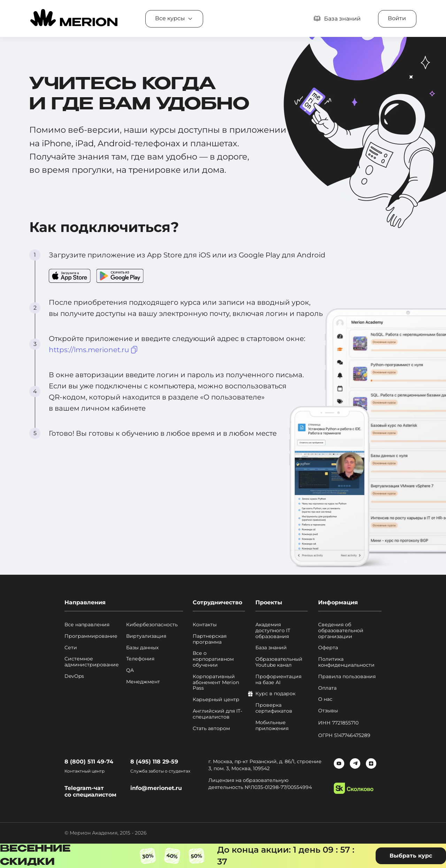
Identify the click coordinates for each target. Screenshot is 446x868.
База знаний (271, 648)
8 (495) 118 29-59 (154, 762)
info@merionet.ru (156, 788)
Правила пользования (347, 677)
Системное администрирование (92, 662)
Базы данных (142, 648)
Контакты (205, 625)
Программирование (91, 636)
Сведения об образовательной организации (341, 630)
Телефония (140, 659)
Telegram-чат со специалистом (90, 791)
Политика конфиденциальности (346, 662)
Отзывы (328, 711)
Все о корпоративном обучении (213, 659)
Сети (71, 648)
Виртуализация (146, 636)
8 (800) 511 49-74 (89, 762)
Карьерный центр (216, 700)
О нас (325, 699)
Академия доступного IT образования (273, 630)
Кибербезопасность (152, 625)
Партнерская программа (210, 639)
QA (130, 670)
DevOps (74, 676)
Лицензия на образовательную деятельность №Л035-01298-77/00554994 (260, 784)
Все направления (87, 625)
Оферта (328, 648)
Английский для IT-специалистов (217, 714)
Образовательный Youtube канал (279, 662)
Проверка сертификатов (274, 708)
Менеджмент (143, 682)
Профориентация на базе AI (278, 680)
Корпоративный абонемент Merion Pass (216, 682)
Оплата (327, 688)
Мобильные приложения (272, 726)
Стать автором (211, 728)
